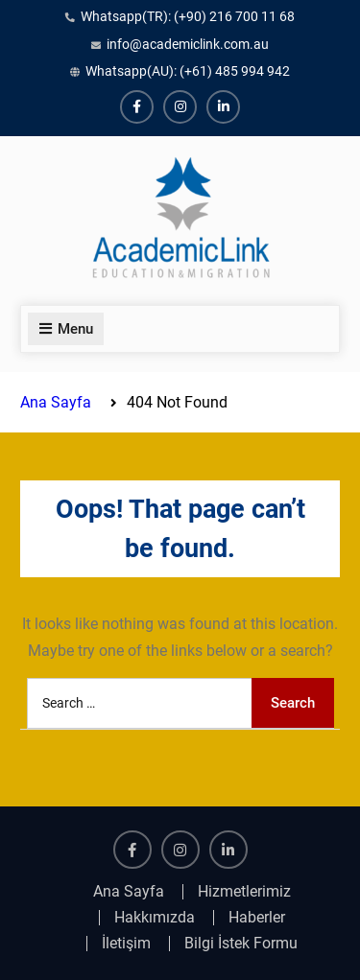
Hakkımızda (155, 918)
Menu (66, 329)
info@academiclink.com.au (188, 44)
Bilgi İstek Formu (241, 944)
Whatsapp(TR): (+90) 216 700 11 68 (188, 16)
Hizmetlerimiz (244, 892)
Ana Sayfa (129, 892)
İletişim (126, 944)
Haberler (257, 918)
